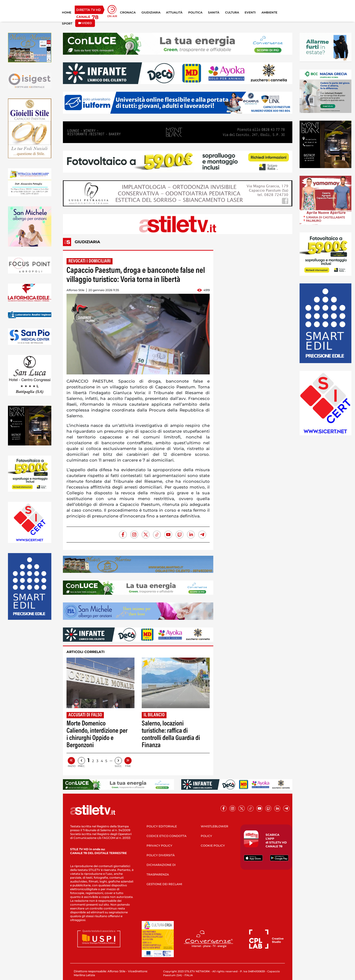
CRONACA (128, 12)
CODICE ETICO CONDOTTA (167, 836)
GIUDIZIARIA (151, 12)
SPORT (67, 23)
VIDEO (85, 23)
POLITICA (195, 12)
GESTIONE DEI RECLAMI (164, 884)
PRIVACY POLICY (159, 846)
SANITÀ (214, 12)
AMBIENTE (269, 12)
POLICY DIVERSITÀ (161, 855)
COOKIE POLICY (213, 846)
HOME (67, 12)
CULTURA (232, 12)
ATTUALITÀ (174, 12)
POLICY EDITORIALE (162, 826)
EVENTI (250, 12)
